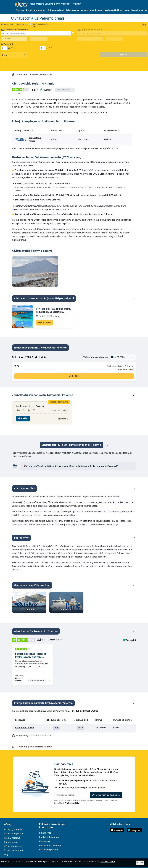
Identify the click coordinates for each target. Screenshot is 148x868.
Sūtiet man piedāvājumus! (106, 794)
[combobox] (36, 33)
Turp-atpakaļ (8, 24)
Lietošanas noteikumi (50, 844)
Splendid (29, 608)
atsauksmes (96, 10)
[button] (123, 357)
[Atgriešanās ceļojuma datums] (90, 39)
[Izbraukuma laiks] (39, 39)
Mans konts (137, 10)
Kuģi (127, 10)
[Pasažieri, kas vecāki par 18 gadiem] (4, 48)
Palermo (129, 366)
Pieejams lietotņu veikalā (117, 829)
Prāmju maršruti (56, 10)
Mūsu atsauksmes (13, 845)
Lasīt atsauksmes (65, 90)
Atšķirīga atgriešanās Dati (40, 25)
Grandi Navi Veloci (35, 139)
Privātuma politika (72, 802)
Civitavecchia (114, 366)
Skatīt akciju (44, 323)
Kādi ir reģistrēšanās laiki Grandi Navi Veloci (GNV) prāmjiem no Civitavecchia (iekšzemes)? (71, 465)
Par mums (44, 840)
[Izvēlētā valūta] (14, 55)
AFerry (8, 823)
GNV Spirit (66, 608)
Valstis (84, 10)
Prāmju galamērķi (13, 828)
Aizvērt (140, 863)
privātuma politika (107, 862)
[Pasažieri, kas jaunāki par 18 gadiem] (43, 48)
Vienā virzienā (23, 24)
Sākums (20, 10)
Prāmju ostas (72, 10)
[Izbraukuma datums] (14, 39)
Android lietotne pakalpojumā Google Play (135, 829)
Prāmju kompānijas (36, 10)
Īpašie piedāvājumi (113, 10)
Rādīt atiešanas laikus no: (95, 357)
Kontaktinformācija (49, 836)
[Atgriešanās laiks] (114, 39)
